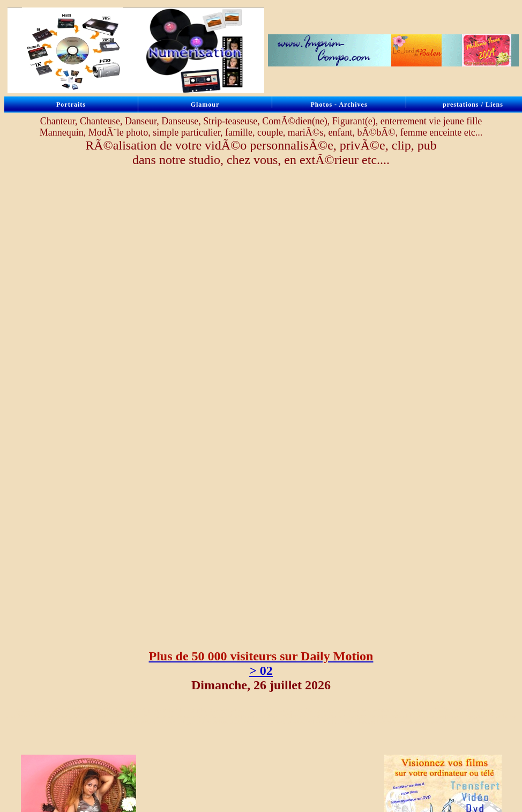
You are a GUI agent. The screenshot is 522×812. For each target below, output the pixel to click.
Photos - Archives (339, 105)
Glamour (205, 105)
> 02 (261, 671)
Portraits (71, 105)
